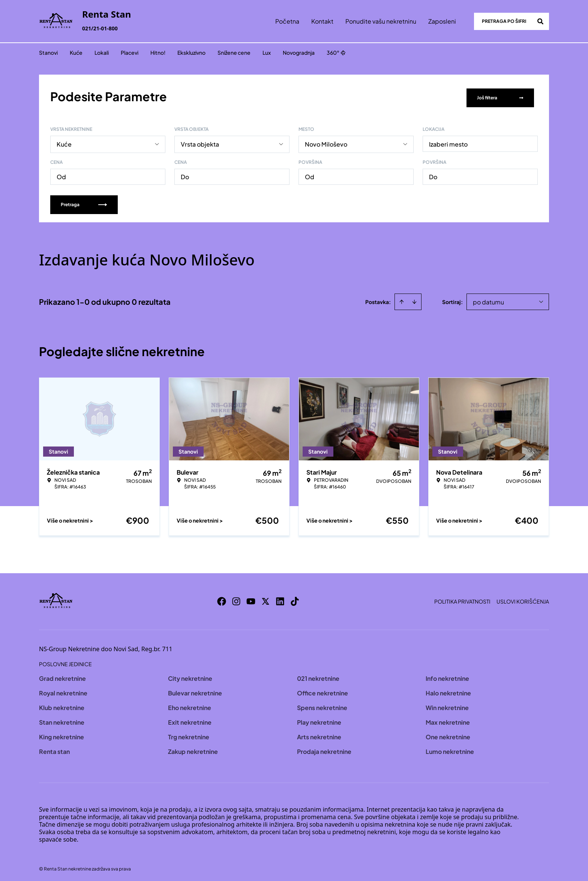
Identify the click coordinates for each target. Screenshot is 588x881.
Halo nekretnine (448, 690)
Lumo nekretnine (450, 749)
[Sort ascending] (402, 299)
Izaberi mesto (448, 142)
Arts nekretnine (319, 734)
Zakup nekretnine (193, 749)
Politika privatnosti (462, 599)
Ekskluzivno (191, 52)
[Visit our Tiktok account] (295, 599)
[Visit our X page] (265, 599)
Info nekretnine (447, 676)
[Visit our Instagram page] (236, 599)
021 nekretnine (318, 676)
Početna (287, 21)
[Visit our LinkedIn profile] (280, 599)
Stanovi (48, 52)
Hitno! (158, 52)
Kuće (76, 52)
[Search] (540, 21)
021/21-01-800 (100, 28)
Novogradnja (299, 52)
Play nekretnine (319, 720)
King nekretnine (61, 734)
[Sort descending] (414, 299)
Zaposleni (442, 21)
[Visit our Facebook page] (222, 599)
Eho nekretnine (190, 705)
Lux (267, 52)
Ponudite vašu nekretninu (381, 21)
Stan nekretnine (62, 720)
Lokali (102, 52)
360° (336, 52)
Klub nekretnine (62, 705)
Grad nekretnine (62, 676)
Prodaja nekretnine (324, 749)
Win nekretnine (447, 705)
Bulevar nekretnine (195, 690)
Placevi (130, 52)
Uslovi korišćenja (523, 599)
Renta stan (54, 749)
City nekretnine (190, 676)
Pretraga (84, 202)
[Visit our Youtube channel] (251, 599)
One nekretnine (448, 734)
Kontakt (322, 21)
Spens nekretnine (322, 705)
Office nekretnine (322, 690)
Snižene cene (234, 52)
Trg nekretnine (189, 734)
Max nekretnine (448, 720)
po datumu (488, 299)
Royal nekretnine (63, 690)
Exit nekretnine (190, 720)
